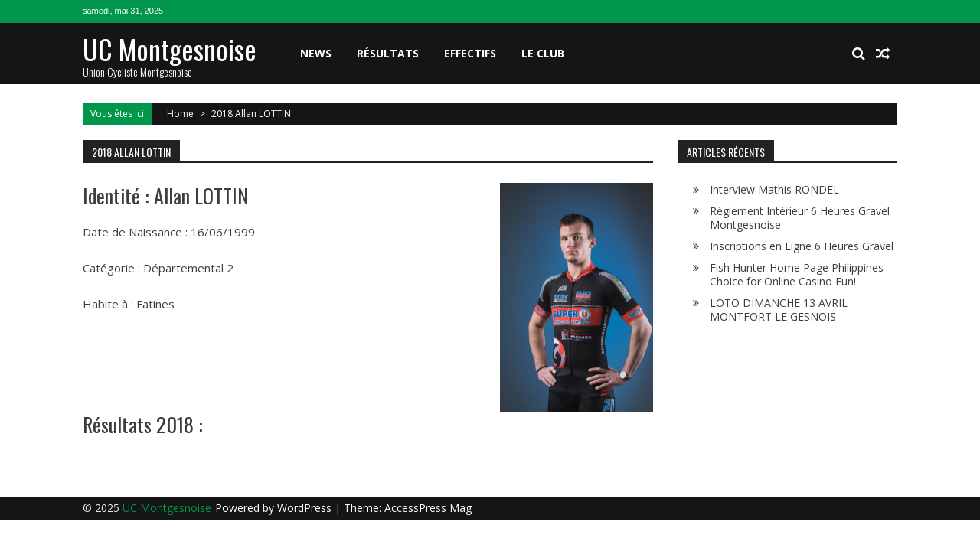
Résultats (388, 53)
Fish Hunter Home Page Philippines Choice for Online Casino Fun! (797, 274)
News (316, 53)
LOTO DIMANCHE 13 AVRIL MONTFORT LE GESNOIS (779, 310)
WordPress (306, 508)
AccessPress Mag (428, 508)
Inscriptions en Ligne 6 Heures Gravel (802, 246)
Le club (543, 53)
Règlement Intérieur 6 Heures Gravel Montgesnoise (800, 218)
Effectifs (470, 53)
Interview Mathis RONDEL (774, 189)
